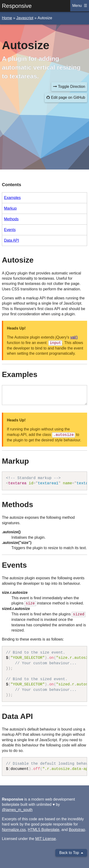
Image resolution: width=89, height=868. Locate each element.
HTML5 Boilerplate (44, 830)
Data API (12, 240)
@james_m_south (17, 810)
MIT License (46, 839)
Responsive (17, 6)
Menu (77, 6)
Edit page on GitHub (66, 97)
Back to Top (71, 853)
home (7, 18)
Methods (11, 219)
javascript (25, 18)
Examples (12, 198)
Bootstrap (77, 830)
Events (10, 230)
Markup (10, 208)
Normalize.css (14, 830)
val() (74, 337)
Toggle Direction (69, 87)
